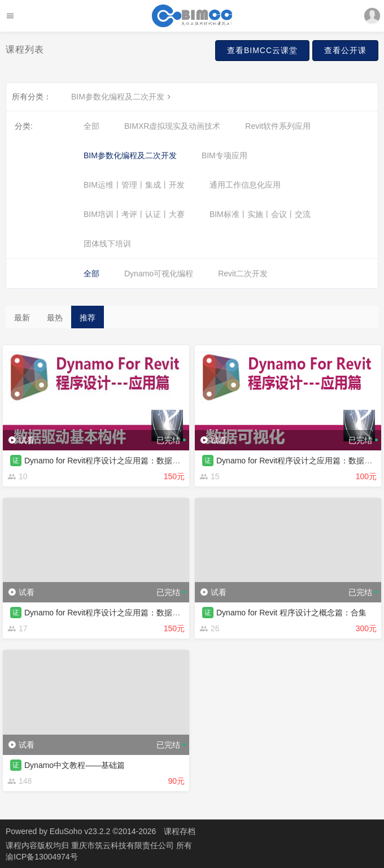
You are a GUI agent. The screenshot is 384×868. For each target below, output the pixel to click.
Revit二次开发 (243, 274)
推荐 (88, 318)
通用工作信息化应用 (245, 185)
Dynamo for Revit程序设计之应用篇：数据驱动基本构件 (122, 461)
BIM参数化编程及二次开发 (122, 97)
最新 (22, 318)
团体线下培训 (107, 244)
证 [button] (16, 461)
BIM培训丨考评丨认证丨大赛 (134, 214)
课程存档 (180, 831)
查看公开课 (345, 50)
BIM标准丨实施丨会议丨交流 (260, 214)
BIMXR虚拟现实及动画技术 (172, 126)
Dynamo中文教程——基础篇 (75, 765)
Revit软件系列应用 (278, 126)
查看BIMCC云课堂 (262, 50)
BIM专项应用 (224, 155)
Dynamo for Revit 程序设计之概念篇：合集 (291, 613)
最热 (55, 318)
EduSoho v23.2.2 (80, 831)
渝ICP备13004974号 (42, 857)
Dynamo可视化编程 (159, 274)
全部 (91, 126)
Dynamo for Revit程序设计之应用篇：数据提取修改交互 (122, 613)
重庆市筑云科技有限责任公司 (124, 845)
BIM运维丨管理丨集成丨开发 (134, 185)
